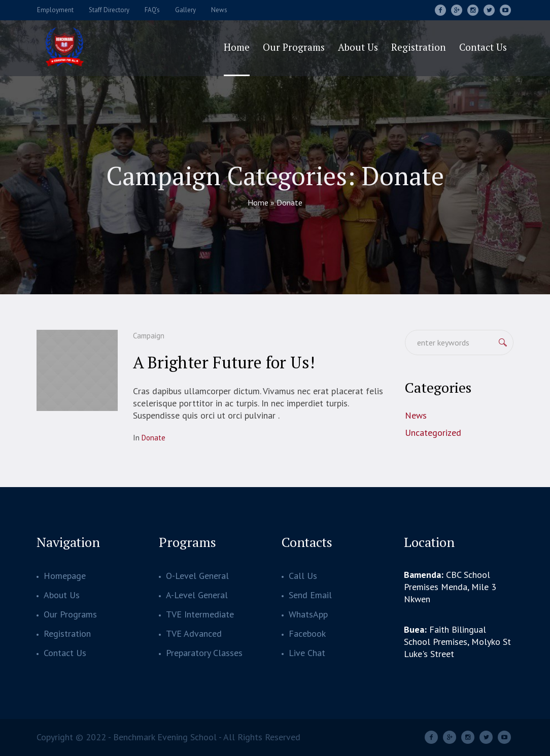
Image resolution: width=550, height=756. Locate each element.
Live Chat (307, 653)
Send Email (310, 595)
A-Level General (197, 595)
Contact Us (65, 653)
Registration (67, 633)
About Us (62, 595)
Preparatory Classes (204, 653)
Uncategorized (433, 433)
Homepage (65, 576)
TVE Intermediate (200, 614)
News (416, 415)
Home (258, 202)
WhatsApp (308, 614)
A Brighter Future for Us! (224, 362)
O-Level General (197, 576)
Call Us (303, 576)
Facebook (307, 633)
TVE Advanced (194, 633)
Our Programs (70, 614)
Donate (153, 438)
